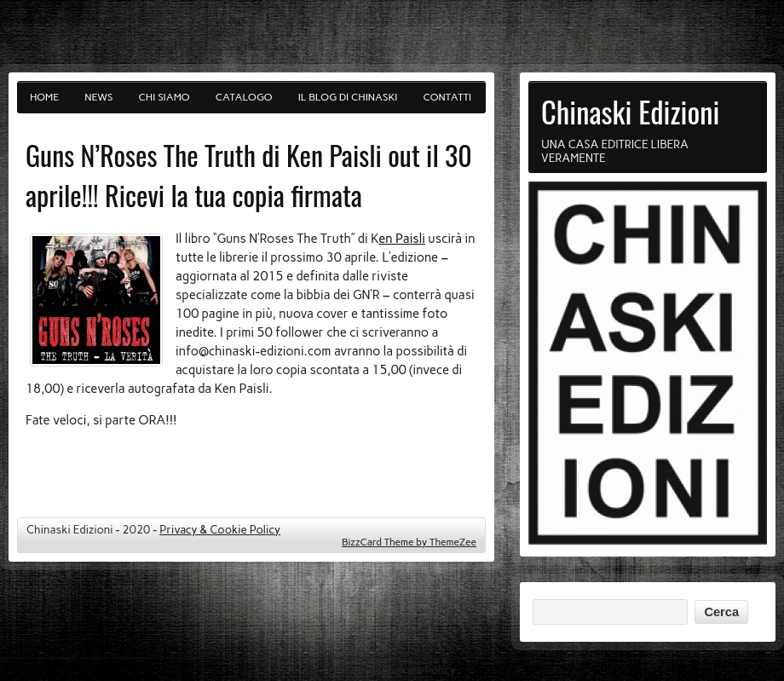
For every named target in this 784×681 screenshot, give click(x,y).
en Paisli (402, 239)
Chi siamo (164, 97)
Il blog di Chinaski (348, 97)
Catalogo (244, 97)
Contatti (448, 97)
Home (44, 97)
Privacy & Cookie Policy (220, 529)
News (98, 97)
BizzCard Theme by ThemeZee (409, 542)
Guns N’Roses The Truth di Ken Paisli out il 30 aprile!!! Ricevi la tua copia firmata (249, 175)
